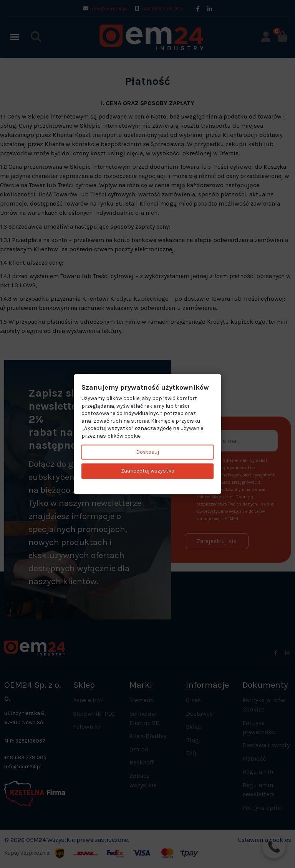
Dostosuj (147, 452)
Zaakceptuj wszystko (148, 471)
